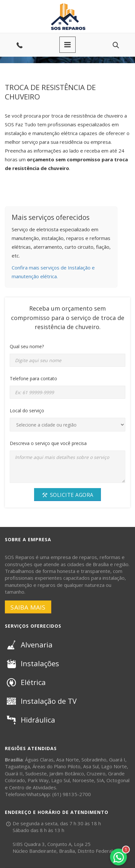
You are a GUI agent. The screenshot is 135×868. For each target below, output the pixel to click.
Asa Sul (91, 766)
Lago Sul (61, 780)
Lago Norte (114, 766)
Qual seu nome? (27, 346)
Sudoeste (36, 773)
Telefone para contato (33, 378)
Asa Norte (67, 759)
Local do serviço (27, 411)
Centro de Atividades (33, 787)
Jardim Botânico (67, 773)
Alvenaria (29, 645)
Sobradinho (94, 759)
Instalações (32, 663)
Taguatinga (17, 766)
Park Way (38, 780)
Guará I (117, 759)
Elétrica (25, 682)
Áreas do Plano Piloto (56, 766)
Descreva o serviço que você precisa (48, 443)
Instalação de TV (41, 701)
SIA (100, 780)
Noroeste (83, 780)
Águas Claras (39, 759)
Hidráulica (30, 720)
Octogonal (118, 780)
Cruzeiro (96, 773)
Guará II (14, 773)
